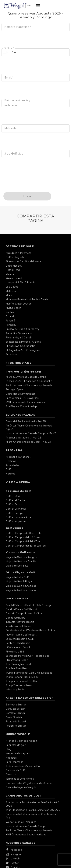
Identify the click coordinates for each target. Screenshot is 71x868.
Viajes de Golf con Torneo (21, 590)
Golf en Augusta (15, 257)
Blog (9, 749)
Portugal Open (14, 390)
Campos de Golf (15, 770)
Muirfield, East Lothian (19, 304)
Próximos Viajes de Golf (23, 372)
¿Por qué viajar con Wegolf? (22, 741)
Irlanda (10, 274)
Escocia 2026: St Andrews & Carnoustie (29, 381)
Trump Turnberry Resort (20, 685)
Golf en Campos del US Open (23, 537)
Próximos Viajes (19, 363)
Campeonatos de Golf (24, 796)
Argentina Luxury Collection (30, 698)
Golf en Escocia (15, 505)
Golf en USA (13, 496)
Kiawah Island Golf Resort (21, 635)
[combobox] (9, 52)
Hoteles (10, 474)
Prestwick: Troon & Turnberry (23, 329)
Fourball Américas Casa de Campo (26, 377)
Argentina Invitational (18, 457)
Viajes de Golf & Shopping (21, 586)
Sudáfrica (11, 354)
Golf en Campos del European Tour (26, 546)
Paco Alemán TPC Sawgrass (22, 398)
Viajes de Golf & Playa (19, 582)
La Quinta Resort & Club (20, 639)
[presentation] (30, 183)
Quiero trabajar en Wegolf (21, 787)
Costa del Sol (14, 266)
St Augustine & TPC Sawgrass (23, 350)
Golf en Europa (14, 513)
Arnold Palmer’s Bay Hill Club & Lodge (29, 605)
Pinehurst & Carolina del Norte (23, 261)
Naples (10, 312)
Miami (9, 295)
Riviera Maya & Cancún (19, 338)
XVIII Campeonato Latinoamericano (26, 402)
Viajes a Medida (18, 482)
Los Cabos (12, 287)
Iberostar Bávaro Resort (20, 622)
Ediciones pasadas (20, 415)
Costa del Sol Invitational (20, 394)
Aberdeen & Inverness (19, 253)
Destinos (11, 461)
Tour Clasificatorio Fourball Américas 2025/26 (33, 810)
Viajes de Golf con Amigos (21, 557)
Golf (8, 470)
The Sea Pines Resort (18, 668)
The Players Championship (21, 406)
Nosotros (11, 758)
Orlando (11, 317)
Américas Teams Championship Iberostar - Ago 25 (30, 427)
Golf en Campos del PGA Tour (23, 542)
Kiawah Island (14, 278)
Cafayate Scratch (15, 709)
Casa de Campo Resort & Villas (24, 614)
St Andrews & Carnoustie (20, 346)
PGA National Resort (18, 647)
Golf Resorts (17, 598)
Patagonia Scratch (16, 722)
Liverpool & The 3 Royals (21, 283)
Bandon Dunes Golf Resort (21, 609)
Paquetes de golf (16, 745)
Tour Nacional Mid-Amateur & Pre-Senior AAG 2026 (33, 804)
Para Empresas (14, 762)
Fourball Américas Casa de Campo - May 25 (32, 433)
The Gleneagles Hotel (18, 664)
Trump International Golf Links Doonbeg (29, 673)
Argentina (14, 450)
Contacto (11, 775)
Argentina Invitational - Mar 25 (23, 438)
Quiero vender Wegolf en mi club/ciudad (29, 783)
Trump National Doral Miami (22, 677)
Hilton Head (13, 270)
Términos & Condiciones (20, 779)
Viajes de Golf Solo (17, 566)
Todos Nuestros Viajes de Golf (24, 766)
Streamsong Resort (17, 660)
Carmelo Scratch (15, 713)
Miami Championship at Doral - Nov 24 (28, 442)
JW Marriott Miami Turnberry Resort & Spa (30, 631)
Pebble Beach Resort (18, 643)
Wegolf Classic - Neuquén (21, 822)
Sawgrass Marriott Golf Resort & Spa (28, 656)
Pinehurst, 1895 (15, 652)
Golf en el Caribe (16, 500)
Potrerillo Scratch (16, 726)
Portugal (11, 325)
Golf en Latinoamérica (18, 517)
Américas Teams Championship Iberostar (30, 385)
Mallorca (11, 291)
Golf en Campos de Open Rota (24, 533)
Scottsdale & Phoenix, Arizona (23, 342)
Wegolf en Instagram (18, 753)
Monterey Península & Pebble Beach (27, 300)
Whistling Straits (15, 690)
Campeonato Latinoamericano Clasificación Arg (31, 816)
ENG (52, 6)
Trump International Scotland (22, 681)
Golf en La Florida (16, 509)
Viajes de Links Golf (17, 577)
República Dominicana (19, 333)
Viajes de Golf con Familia (21, 562)
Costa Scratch (14, 717)
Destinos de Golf (20, 246)
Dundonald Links (16, 618)
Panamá (10, 321)
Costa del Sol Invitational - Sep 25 (26, 422)
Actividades (13, 465)
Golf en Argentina (16, 522)
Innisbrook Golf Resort (19, 626)
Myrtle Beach (13, 308)
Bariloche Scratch (16, 705)
